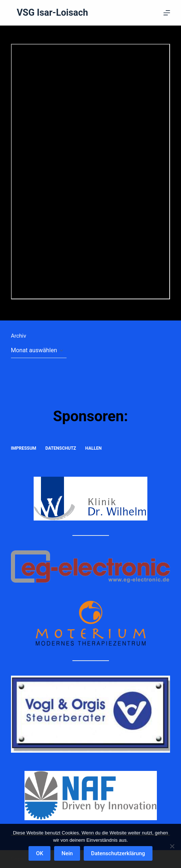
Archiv (19, 336)
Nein (67, 853)
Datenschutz (61, 448)
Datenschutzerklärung (118, 853)
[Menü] (167, 13)
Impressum (24, 448)
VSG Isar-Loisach (52, 13)
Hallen (93, 448)
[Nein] (172, 846)
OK (39, 853)
